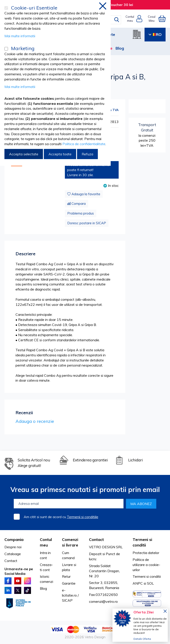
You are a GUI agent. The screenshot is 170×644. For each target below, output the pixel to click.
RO (155, 34)
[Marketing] (6, 49)
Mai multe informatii (20, 36)
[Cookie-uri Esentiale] (6, 8)
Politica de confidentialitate (84, 144)
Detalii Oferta (142, 639)
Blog (120, 48)
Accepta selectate (24, 154)
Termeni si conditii (147, 576)
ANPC (138, 583)
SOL (150, 583)
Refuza (87, 154)
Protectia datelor (146, 553)
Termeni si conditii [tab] (142, 542)
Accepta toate (60, 154)
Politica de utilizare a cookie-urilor (146, 565)
